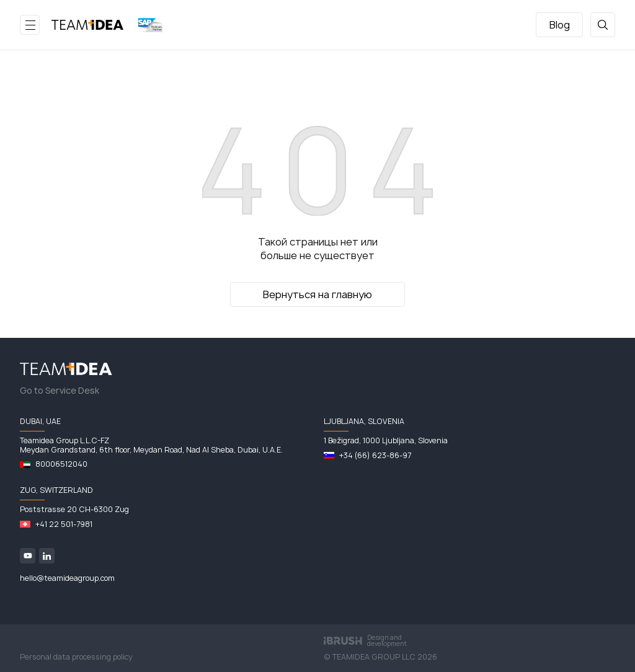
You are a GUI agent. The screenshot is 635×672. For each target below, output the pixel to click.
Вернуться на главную (317, 294)
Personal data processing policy (76, 657)
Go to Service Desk (60, 391)
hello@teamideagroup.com (67, 578)
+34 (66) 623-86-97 (375, 456)
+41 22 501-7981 (64, 524)
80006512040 (61, 464)
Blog (560, 25)
